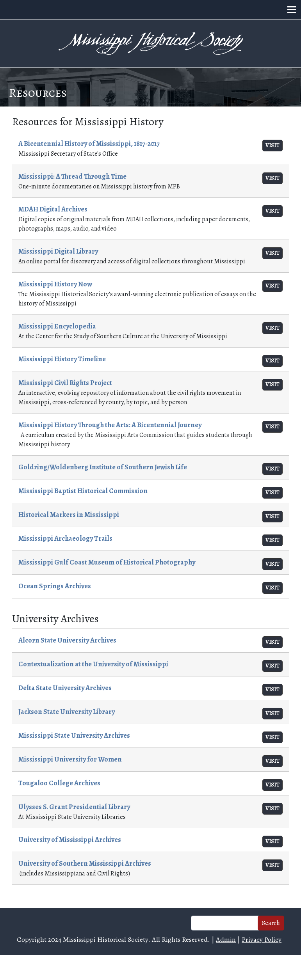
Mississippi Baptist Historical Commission (83, 491)
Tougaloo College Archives (59, 783)
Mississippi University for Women (70, 759)
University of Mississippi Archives (70, 840)
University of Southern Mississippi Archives (85, 863)
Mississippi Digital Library (58, 251)
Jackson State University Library (67, 712)
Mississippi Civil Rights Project (65, 383)
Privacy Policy (262, 939)
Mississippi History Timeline (62, 359)
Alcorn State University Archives (67, 640)
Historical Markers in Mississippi (69, 515)
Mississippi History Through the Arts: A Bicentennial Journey (110, 425)
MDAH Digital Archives (53, 209)
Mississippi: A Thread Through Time (72, 176)
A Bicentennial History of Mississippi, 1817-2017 (89, 144)
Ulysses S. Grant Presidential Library (74, 807)
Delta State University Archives (65, 688)
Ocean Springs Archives (55, 586)
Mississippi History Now (55, 284)
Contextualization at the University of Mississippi (93, 664)
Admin (226, 939)
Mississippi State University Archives (74, 735)
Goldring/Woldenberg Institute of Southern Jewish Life (103, 467)
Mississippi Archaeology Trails (65, 538)
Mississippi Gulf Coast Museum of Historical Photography (107, 562)
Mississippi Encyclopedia (57, 326)
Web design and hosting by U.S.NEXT (150, 967)
